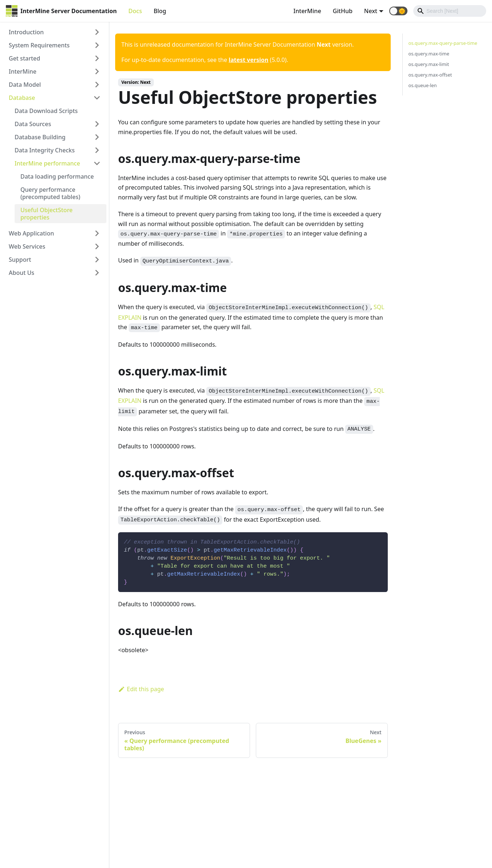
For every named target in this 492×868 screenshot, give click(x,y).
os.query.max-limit (429, 64)
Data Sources (33, 124)
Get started (24, 58)
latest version (248, 60)
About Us (22, 273)
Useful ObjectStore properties (46, 214)
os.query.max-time (429, 54)
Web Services (27, 246)
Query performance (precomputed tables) (50, 193)
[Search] (450, 11)
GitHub (343, 11)
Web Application (31, 233)
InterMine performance (47, 163)
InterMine (307, 11)
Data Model (25, 85)
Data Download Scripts (46, 111)
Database (22, 98)
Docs (135, 11)
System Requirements (39, 45)
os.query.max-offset (430, 75)
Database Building (40, 137)
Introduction (26, 32)
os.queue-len (423, 85)
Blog (160, 11)
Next (371, 11)
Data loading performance (57, 176)
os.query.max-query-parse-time (443, 43)
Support (20, 260)
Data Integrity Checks (45, 150)
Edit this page (141, 689)
